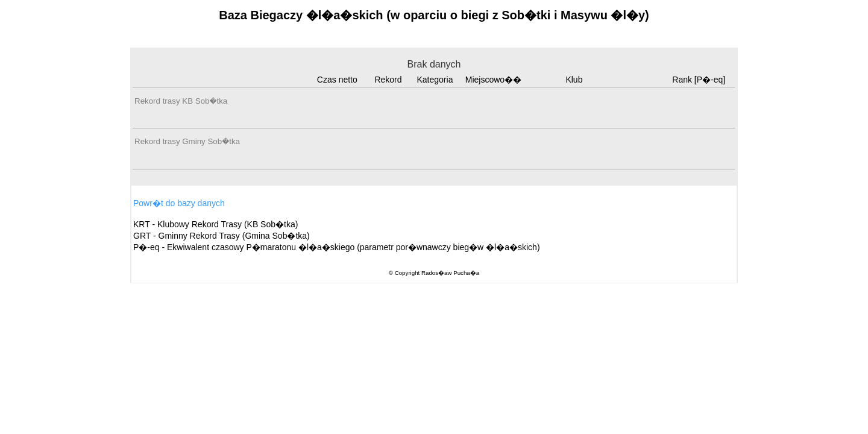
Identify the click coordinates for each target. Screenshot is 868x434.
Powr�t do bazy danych (179, 203)
